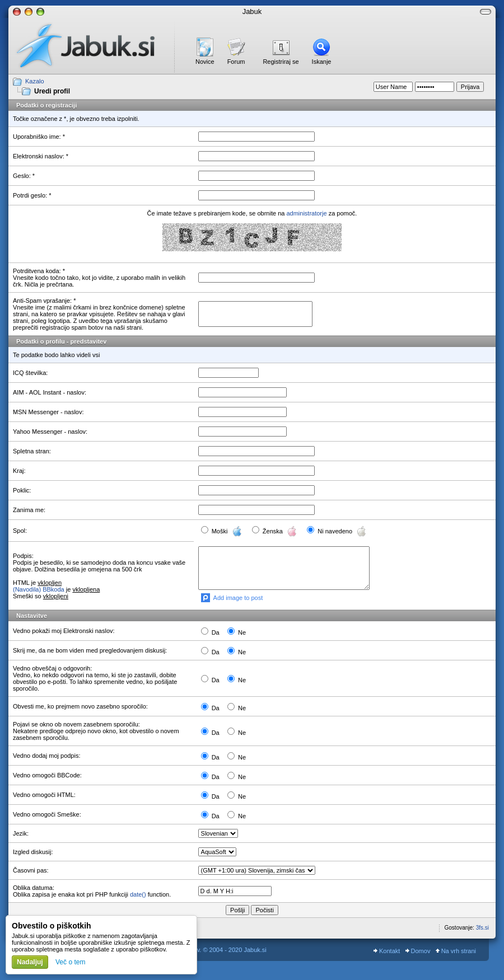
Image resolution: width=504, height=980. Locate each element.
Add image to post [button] (238, 598)
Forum (236, 62)
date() (138, 894)
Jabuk (252, 11)
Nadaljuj (30, 962)
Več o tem (70, 962)
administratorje (306, 213)
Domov (418, 951)
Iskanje (322, 62)
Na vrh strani (456, 951)
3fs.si (482, 928)
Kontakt (387, 951)
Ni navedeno (342, 531)
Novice (205, 62)
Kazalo (35, 81)
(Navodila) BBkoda (39, 589)
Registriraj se (281, 62)
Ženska (281, 531)
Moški (228, 531)
